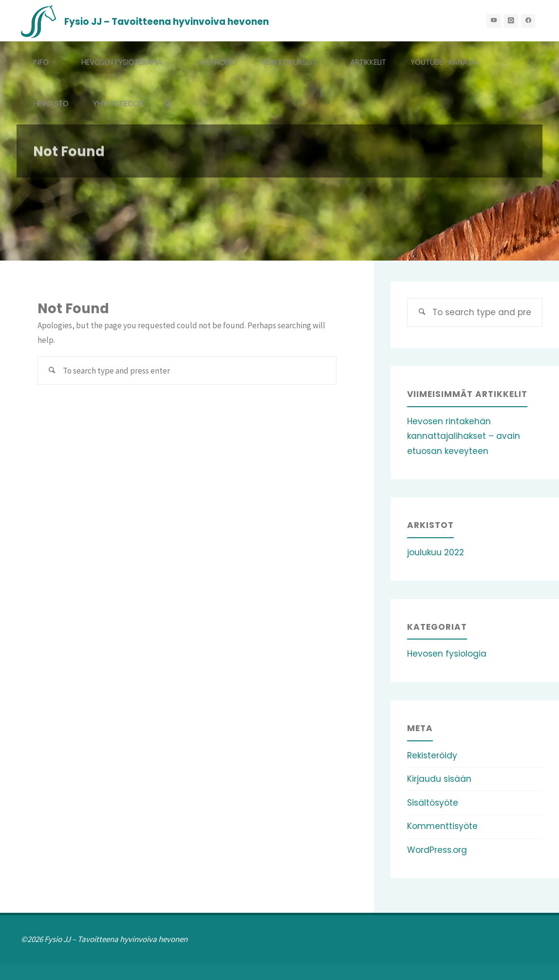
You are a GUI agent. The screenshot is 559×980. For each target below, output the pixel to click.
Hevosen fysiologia (447, 654)
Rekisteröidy (432, 755)
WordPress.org (437, 850)
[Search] (168, 104)
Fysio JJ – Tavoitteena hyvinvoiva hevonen (167, 21)
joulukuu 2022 (436, 552)
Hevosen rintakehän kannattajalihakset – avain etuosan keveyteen (464, 436)
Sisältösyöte (433, 803)
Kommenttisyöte (442, 826)
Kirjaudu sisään (439, 779)
